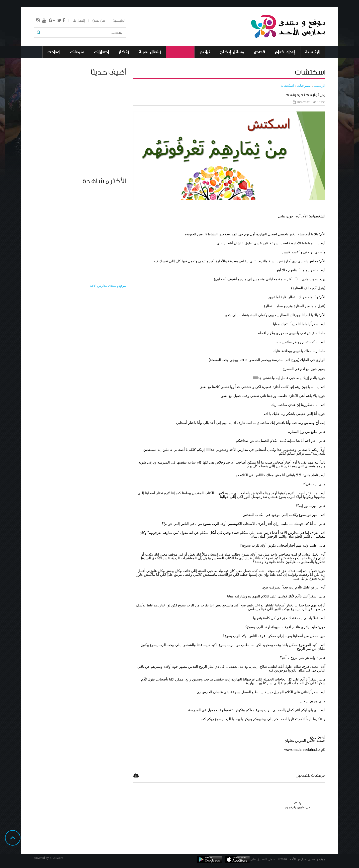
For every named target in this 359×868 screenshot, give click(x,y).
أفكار (124, 52)
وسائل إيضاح (232, 52)
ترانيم (205, 52)
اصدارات (101, 52)
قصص (259, 52)
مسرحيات (180, 52)
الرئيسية (119, 21)
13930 (321, 102)
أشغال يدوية (150, 52)
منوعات (77, 52)
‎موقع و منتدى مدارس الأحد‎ (108, 286)
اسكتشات (287, 86)
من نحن (99, 21)
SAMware (56, 858)
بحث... (126, 29)
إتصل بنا (79, 21)
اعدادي (54, 52)
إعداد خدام (285, 52)
